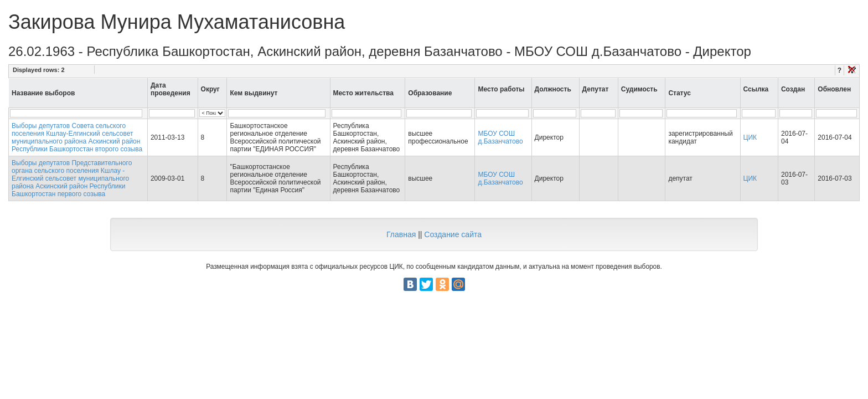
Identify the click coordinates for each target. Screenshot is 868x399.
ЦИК (750, 137)
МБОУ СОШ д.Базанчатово (500, 137)
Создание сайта (453, 234)
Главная (401, 234)
